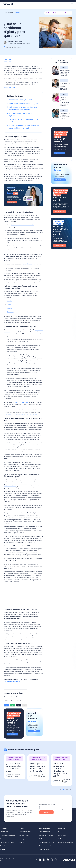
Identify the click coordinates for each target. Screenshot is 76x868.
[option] (15, 768)
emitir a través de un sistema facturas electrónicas (20, 414)
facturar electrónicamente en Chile (22, 225)
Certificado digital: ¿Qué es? (20, 100)
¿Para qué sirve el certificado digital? (24, 104)
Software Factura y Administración (58, 13)
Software (18, 13)
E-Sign (9, 305)
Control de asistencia (7, 846)
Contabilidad (4, 832)
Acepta (9, 301)
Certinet (9, 308)
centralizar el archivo (21, 402)
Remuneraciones (6, 839)
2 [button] (64, 789)
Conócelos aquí (34, 731)
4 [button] (70, 789)
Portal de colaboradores (8, 842)
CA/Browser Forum (10, 486)
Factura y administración (8, 835)
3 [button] (67, 789)
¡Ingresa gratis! (12, 734)
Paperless (10, 312)
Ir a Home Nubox (7, 1)
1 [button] (60, 789)
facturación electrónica (29, 264)
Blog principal (8, 13)
